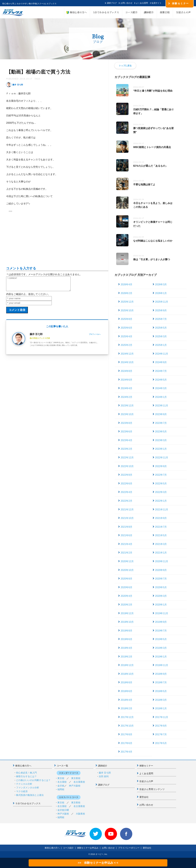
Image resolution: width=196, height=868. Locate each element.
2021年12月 (127, 510)
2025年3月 (161, 336)
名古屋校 (62, 782)
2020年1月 (161, 605)
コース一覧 (62, 766)
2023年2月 (127, 449)
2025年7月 (161, 319)
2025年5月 (161, 328)
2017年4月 (127, 752)
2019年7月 (161, 631)
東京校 (61, 778)
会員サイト (157, 3)
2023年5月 (161, 432)
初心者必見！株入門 (26, 773)
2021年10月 (127, 518)
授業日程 (165, 13)
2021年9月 (161, 518)
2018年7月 (161, 682)
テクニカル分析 (24, 784)
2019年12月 (127, 613)
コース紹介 (131, 13)
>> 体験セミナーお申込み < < (98, 863)
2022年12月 (127, 458)
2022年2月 (127, 501)
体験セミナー (146, 766)
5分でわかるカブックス (106, 13)
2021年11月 (162, 510)
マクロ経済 (22, 791)
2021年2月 (127, 553)
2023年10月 (127, 414)
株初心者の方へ (77, 13)
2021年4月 (127, 544)
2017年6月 (127, 743)
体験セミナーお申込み (88, 848)
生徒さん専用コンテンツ (152, 789)
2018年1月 (161, 708)
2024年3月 (161, 388)
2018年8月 (127, 682)
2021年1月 (161, 553)
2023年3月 (161, 440)
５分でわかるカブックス (28, 803)
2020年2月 (127, 605)
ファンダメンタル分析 (28, 787)
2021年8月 (127, 527)
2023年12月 (127, 406)
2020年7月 (161, 579)
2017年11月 (162, 717)
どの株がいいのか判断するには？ (33, 780)
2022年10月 (127, 466)
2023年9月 (161, 414)
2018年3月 (161, 700)
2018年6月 (127, 691)
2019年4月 (127, 648)
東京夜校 (76, 778)
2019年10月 (127, 622)
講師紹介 (149, 13)
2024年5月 (161, 380)
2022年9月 (161, 466)
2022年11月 (162, 458)
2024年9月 (161, 362)
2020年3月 (161, 596)
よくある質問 (142, 3)
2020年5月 (161, 587)
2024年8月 (127, 371)
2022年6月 (127, 484)
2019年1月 (161, 657)
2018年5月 (161, 691)
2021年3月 (161, 544)
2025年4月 (127, 336)
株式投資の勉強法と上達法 (30, 795)
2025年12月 (127, 302)
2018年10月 (127, 674)
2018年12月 (127, 665)
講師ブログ (112, 3)
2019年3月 (161, 648)
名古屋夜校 (79, 782)
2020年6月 (127, 587)
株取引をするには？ (26, 776)
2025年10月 (127, 310)
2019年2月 (127, 657)
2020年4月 (127, 596)
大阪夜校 (80, 814)
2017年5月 (161, 743)
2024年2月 (127, 397)
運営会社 (144, 797)
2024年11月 (162, 354)
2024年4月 (127, 388)
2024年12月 (127, 354)
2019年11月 (162, 613)
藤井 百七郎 (105, 773)
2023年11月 (162, 406)
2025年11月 (162, 302)
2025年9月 (161, 310)
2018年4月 (127, 700)
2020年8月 (127, 579)
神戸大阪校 (75, 786)
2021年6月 (127, 535)
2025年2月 (127, 345)
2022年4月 (127, 492)
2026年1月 (161, 293)
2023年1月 (161, 449)
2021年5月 (161, 535)
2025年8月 (127, 319)
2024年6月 (127, 380)
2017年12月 (127, 717)
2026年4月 (127, 284)
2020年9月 (161, 570)
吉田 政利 (104, 776)
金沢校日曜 (63, 810)
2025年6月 (127, 328)
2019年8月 (127, 631)
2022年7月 (161, 475)
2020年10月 (127, 570)
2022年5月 (161, 484)
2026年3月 (161, 284)
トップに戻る (125, 66)
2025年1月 (161, 345)
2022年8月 (127, 475)
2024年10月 (127, 362)
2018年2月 (127, 708)
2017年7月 (161, 734)
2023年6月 (127, 432)
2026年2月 (127, 293)
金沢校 (61, 786)
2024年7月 (161, 371)
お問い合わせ (126, 3)
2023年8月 (127, 423)
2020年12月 (127, 561)
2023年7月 (161, 423)
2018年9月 (161, 674)
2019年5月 (161, 639)
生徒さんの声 (183, 13)
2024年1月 (161, 397)
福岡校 (61, 789)
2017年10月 (127, 726)
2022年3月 (161, 492)
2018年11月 (162, 665)
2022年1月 (161, 501)
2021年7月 (161, 527)
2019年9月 (161, 622)
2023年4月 (127, 440)
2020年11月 (162, 561)
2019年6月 (127, 639)
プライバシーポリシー (129, 848)
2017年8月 (127, 734)
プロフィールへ (95, 337)
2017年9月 (161, 726)
